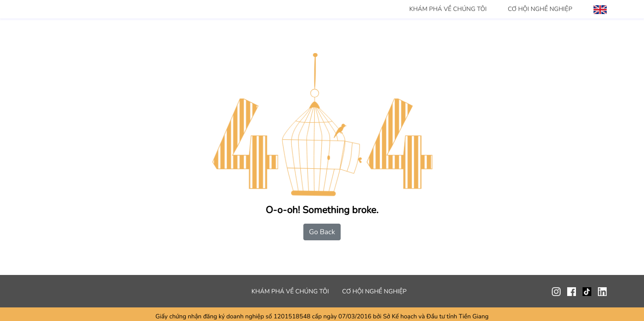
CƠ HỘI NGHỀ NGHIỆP (540, 9)
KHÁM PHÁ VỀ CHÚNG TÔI (448, 9)
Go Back (322, 232)
